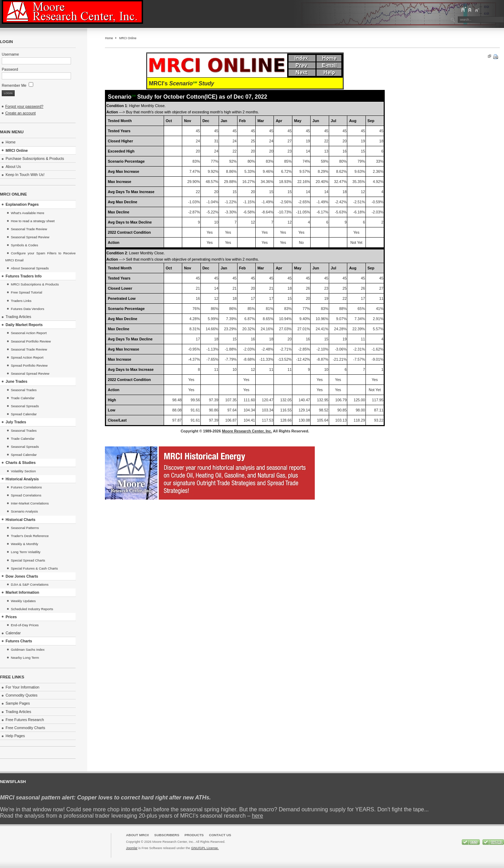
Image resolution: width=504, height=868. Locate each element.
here (257, 816)
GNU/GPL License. (205, 848)
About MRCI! (137, 835)
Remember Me (17, 85)
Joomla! (132, 848)
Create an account (20, 113)
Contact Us (220, 835)
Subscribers (167, 835)
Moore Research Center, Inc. (247, 431)
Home (109, 38)
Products (194, 835)
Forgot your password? (24, 106)
